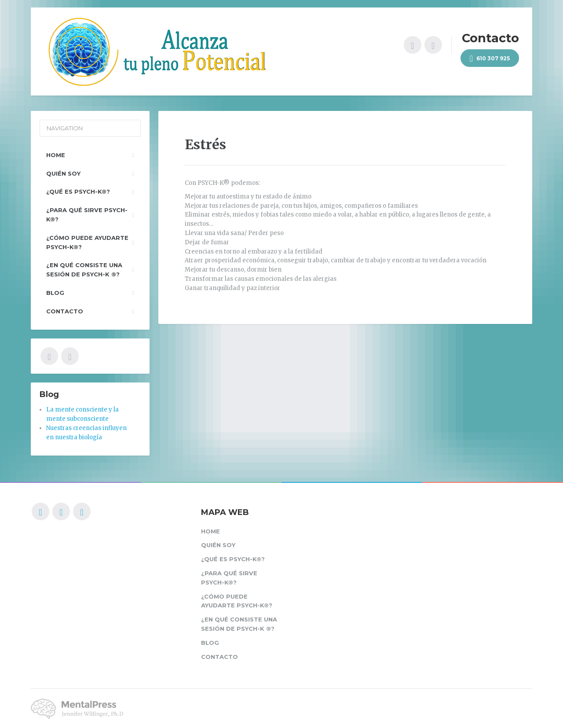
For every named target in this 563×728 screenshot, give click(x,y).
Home (56, 155)
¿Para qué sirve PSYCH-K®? (87, 215)
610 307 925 (490, 59)
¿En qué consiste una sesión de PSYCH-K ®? (84, 270)
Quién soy (63, 173)
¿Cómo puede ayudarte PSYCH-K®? (87, 242)
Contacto (65, 311)
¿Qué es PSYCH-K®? (78, 191)
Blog (55, 293)
